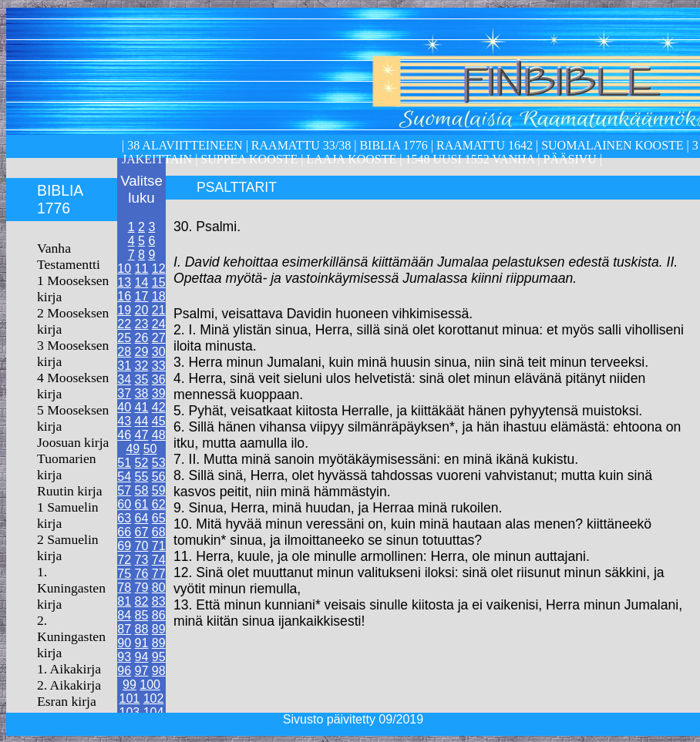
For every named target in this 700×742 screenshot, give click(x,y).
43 (124, 421)
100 (150, 685)
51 (124, 463)
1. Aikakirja (69, 669)
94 (142, 657)
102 (154, 698)
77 (159, 574)
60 (124, 504)
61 (142, 504)
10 (124, 269)
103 (130, 712)
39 (159, 393)
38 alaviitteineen (183, 145)
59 (159, 490)
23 (142, 324)
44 (142, 421)
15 (159, 282)
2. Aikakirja (69, 685)
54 (124, 477)
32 (142, 366)
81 (124, 601)
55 (142, 477)
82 (142, 601)
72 (124, 560)
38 (142, 393)
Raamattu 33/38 (301, 145)
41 (142, 407)
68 (159, 532)
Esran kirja (67, 701)
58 (142, 490)
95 (159, 657)
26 (142, 338)
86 (159, 615)
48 (159, 435)
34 (124, 379)
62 (159, 504)
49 (133, 449)
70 (142, 546)
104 (154, 712)
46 (124, 435)
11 (142, 269)
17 (142, 296)
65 (159, 518)
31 (124, 366)
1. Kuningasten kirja (71, 588)
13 (124, 282)
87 (124, 629)
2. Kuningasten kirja (71, 636)
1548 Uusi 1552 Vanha (468, 159)
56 (159, 477)
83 (159, 601)
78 (124, 588)
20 (142, 310)
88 (142, 629)
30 (159, 352)
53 (159, 463)
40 (124, 407)
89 (159, 629)
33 (159, 366)
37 (124, 393)
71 (159, 546)
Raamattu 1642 (485, 145)
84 (124, 615)
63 (124, 518)
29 (142, 352)
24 (159, 324)
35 (142, 379)
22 (124, 324)
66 (124, 532)
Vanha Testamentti (69, 256)
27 (159, 338)
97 (142, 671)
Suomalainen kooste (612, 145)
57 (124, 490)
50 (150, 449)
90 (124, 643)
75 (124, 574)
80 (159, 588)
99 (130, 685)
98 (159, 671)
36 (159, 379)
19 (124, 310)
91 (142, 643)
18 (159, 296)
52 (142, 463)
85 (142, 615)
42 (159, 407)
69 (124, 546)
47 (142, 435)
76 (142, 574)
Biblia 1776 (393, 145)
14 (142, 282)
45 (159, 421)
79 (142, 588)
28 (124, 352)
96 (124, 671)
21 (159, 310)
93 (124, 657)
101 (130, 698)
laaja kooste (350, 159)
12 (159, 269)
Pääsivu (570, 159)
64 (142, 518)
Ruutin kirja (70, 491)
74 (159, 560)
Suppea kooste (251, 159)
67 (142, 532)
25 (124, 338)
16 (124, 296)
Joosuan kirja (73, 442)
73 (142, 560)
